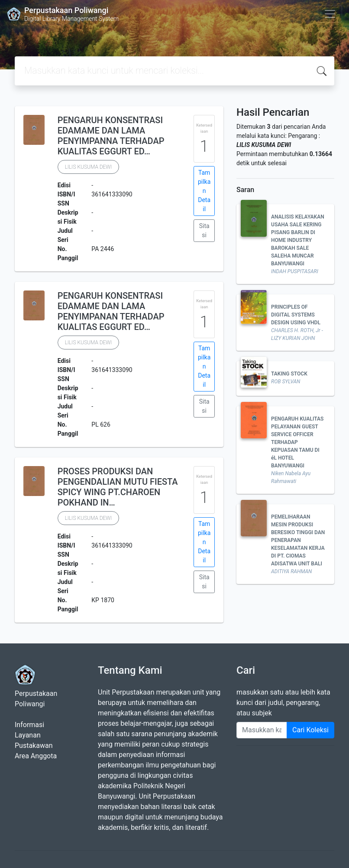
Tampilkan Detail (204, 191)
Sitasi (204, 230)
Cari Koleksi (310, 730)
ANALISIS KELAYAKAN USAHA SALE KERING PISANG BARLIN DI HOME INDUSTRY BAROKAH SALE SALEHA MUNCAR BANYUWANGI (298, 240)
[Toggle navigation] (330, 14)
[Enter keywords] (262, 730)
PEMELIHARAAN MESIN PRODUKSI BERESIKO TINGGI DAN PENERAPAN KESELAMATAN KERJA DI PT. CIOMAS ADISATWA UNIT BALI (298, 540)
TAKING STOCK (289, 374)
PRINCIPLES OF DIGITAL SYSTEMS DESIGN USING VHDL (296, 315)
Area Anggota (36, 756)
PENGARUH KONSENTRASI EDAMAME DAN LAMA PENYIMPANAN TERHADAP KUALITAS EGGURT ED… (111, 311)
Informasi (29, 725)
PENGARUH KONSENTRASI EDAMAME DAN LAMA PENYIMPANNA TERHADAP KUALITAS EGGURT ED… (111, 136)
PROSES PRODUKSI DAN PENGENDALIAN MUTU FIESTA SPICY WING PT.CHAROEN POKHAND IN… (118, 487)
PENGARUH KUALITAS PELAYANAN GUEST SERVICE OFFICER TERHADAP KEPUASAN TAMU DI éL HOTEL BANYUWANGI (297, 442)
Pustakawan (34, 746)
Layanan (28, 735)
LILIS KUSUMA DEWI (89, 167)
